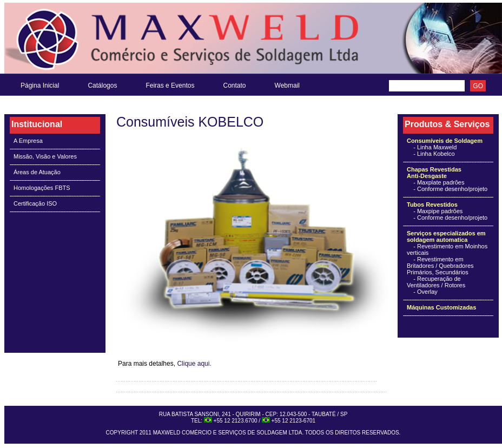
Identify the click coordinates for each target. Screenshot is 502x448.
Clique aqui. (194, 364)
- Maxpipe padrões (438, 211)
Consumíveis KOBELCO (190, 122)
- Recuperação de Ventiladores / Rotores (436, 282)
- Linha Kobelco (431, 154)
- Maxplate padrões (439, 182)
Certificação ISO (35, 203)
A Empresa (28, 141)
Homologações (33, 188)
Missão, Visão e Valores (45, 156)
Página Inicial (40, 85)
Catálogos (102, 85)
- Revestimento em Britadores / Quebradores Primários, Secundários (440, 266)
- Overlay (425, 292)
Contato (234, 85)
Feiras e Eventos (170, 85)
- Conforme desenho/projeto (450, 189)
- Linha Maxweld (432, 147)
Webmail (287, 85)
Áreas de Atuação (37, 172)
